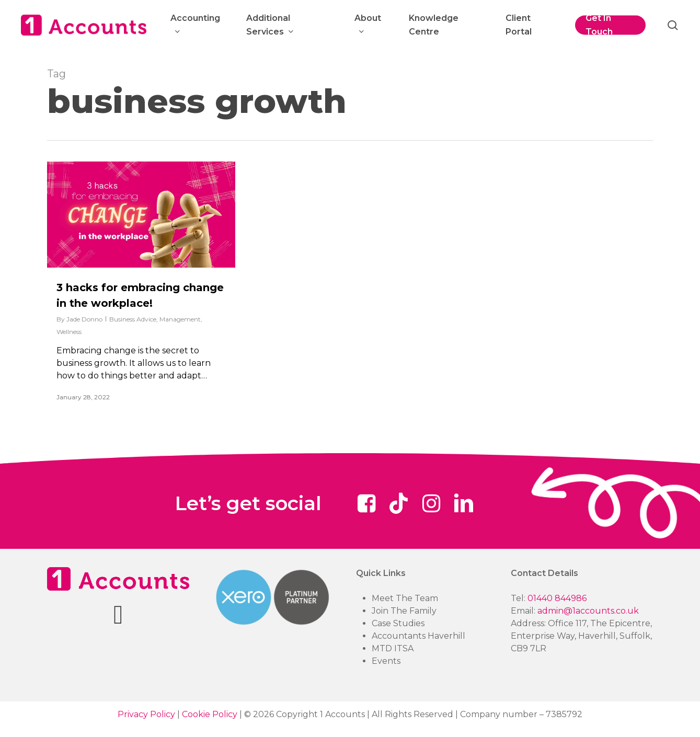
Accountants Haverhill (418, 636)
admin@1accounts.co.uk (588, 611)
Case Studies (398, 623)
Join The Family (404, 611)
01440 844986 (557, 598)
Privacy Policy (146, 714)
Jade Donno (84, 319)
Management (180, 319)
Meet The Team (405, 598)
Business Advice (133, 319)
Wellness (69, 332)
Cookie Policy (210, 714)
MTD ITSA (393, 648)
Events (386, 661)
